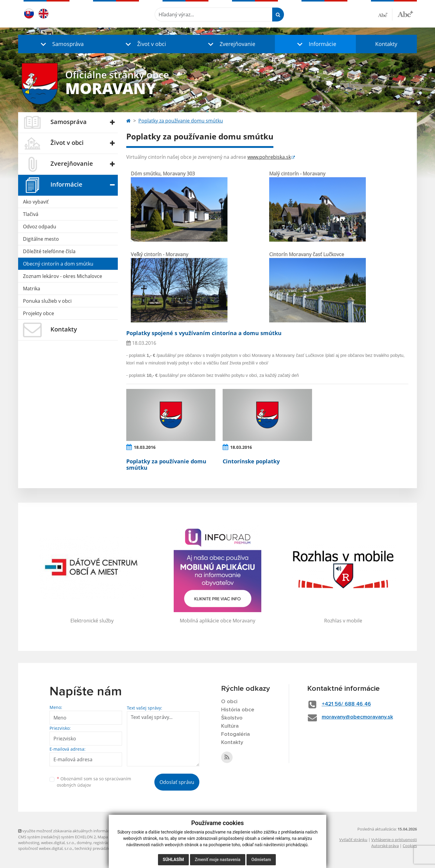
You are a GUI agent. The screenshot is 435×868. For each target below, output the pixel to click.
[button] (61, 44)
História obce (238, 710)
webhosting (29, 843)
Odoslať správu (177, 782)
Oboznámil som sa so (94, 782)
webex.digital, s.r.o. (58, 843)
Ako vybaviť (36, 202)
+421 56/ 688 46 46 (346, 704)
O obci (229, 702)
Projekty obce (39, 313)
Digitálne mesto (41, 239)
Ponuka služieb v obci (47, 301)
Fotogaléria (235, 734)
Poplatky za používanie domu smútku (181, 121)
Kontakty (386, 44)
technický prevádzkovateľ (98, 848)
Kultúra (230, 726)
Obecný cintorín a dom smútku (58, 264)
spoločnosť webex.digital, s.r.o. (45, 848)
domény (84, 843)
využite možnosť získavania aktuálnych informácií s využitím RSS (78, 831)
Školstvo (232, 718)
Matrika (32, 289)
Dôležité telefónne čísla (49, 251)
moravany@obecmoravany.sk (357, 717)
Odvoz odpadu (40, 227)
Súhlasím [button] (173, 860)
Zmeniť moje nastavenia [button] (218, 860)
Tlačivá (31, 214)
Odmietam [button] (261, 860)
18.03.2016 (145, 447)
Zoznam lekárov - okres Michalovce (63, 276)
